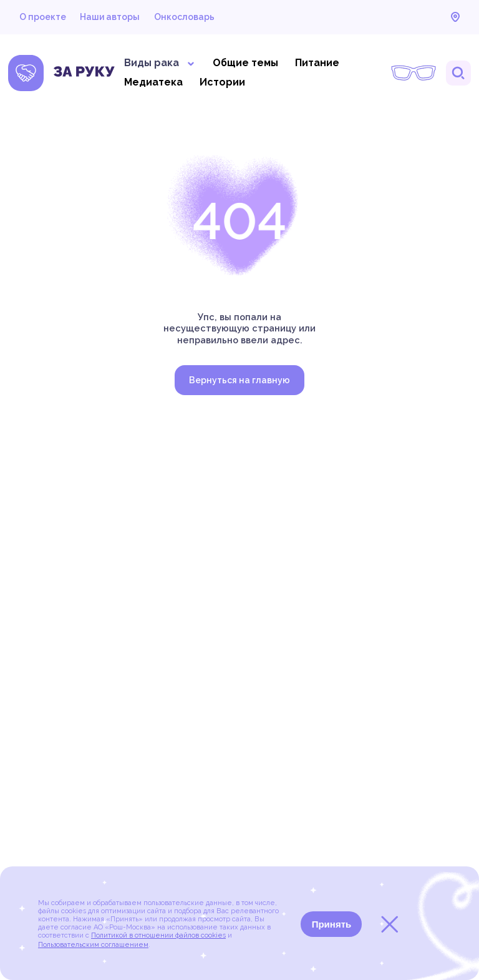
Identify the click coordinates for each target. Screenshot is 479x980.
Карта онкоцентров (455, 17)
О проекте (43, 17)
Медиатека (153, 82)
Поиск (458, 73)
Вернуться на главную (239, 380)
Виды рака (160, 63)
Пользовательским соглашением (93, 945)
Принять (332, 924)
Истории (222, 82)
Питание (317, 63)
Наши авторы (110, 17)
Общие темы (245, 63)
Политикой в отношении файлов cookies (158, 935)
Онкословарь (184, 17)
